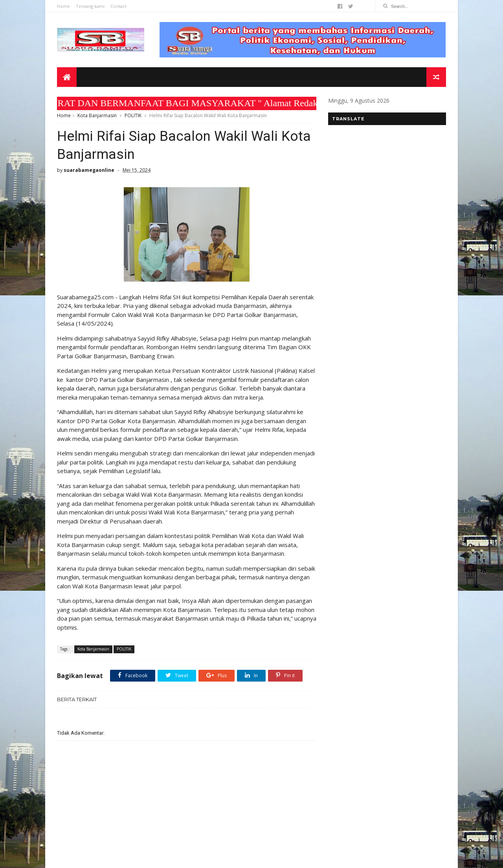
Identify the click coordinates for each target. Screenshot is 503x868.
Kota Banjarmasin (97, 115)
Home (63, 6)
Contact (118, 6)
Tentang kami (90, 6)
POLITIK (133, 115)
